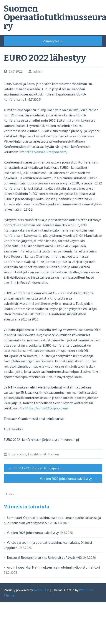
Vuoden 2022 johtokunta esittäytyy (70, 479)
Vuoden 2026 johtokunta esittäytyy (33, 533)
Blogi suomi (17, 454)
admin (38, 71)
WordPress (41, 590)
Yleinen (53, 454)
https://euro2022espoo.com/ (46, 152)
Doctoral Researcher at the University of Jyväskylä (44, 557)
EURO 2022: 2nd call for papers (33, 468)
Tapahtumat (37, 454)
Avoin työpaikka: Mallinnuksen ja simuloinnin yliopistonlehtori (53, 567)
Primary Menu (53, 41)
